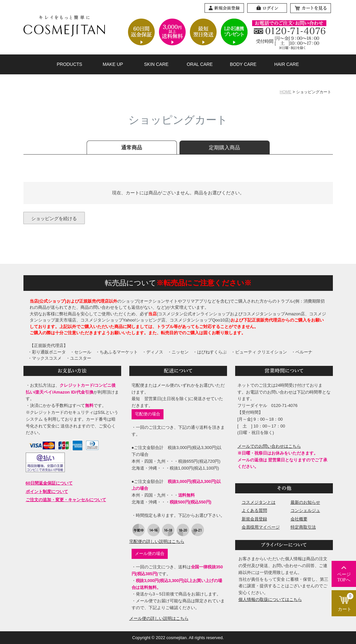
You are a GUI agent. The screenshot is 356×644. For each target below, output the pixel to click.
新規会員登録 (254, 519)
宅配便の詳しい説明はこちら (157, 541)
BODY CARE (243, 64)
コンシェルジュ (305, 510)
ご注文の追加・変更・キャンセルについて (66, 500)
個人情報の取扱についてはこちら (270, 599)
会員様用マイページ (261, 527)
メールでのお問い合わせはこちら (269, 446)
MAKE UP (113, 64)
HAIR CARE (287, 64)
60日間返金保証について (49, 483)
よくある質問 (254, 510)
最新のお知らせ (305, 502)
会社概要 (299, 519)
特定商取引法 (303, 527)
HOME (286, 92)
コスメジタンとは (259, 502)
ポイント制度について (47, 492)
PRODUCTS (69, 64)
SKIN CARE (156, 64)
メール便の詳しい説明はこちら (159, 618)
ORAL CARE (200, 64)
